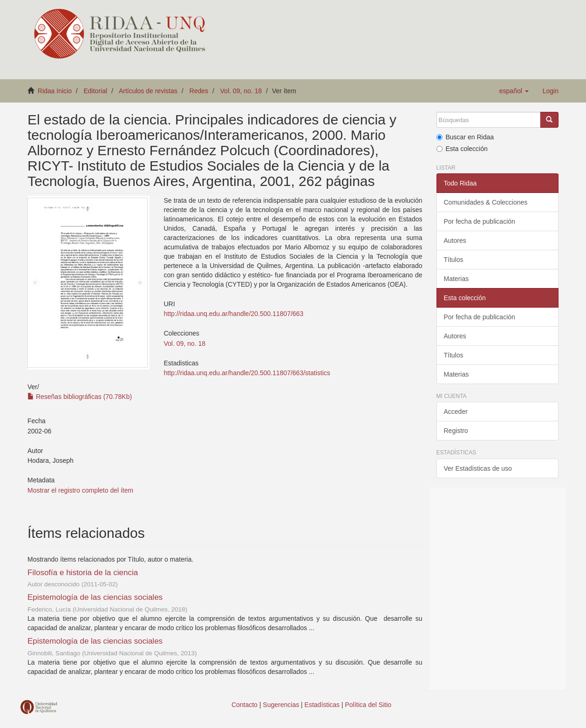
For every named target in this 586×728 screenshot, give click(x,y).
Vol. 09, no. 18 (241, 91)
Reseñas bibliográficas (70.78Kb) (80, 397)
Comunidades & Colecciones (486, 202)
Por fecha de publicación (480, 221)
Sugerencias (281, 705)
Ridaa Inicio (55, 91)
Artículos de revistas (148, 91)
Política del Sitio (368, 705)
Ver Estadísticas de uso (478, 468)
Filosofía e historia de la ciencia (83, 573)
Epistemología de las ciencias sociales (95, 597)
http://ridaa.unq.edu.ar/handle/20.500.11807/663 (233, 314)
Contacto (245, 705)
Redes (199, 91)
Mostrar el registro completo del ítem (80, 490)
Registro (456, 431)
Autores (455, 240)
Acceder (456, 412)
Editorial (96, 91)
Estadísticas (322, 705)
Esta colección (462, 149)
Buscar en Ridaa (465, 137)
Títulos (454, 260)
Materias (457, 279)
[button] (514, 91)
